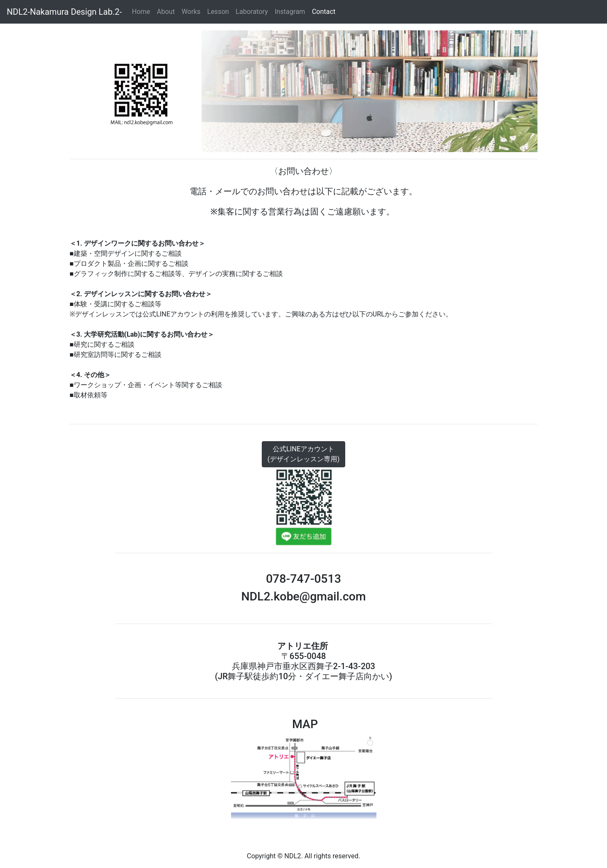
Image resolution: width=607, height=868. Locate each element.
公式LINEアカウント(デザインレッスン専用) (303, 454)
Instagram (290, 12)
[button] (99, 91)
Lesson (218, 12)
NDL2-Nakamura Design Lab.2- (64, 12)
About (166, 12)
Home (143, 11)
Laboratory (252, 12)
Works (191, 12)
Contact (325, 12)
